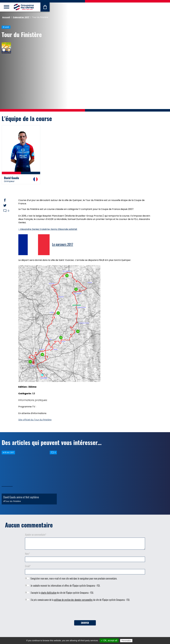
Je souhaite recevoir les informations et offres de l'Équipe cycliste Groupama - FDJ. (65, 586)
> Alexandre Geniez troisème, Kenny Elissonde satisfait (48, 229)
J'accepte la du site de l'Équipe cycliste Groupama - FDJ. (62, 593)
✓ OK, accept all (109, 640)
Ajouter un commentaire (36, 535)
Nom (27, 554)
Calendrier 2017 (21, 17)
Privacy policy (140, 641)
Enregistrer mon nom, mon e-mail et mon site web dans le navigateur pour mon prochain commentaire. (74, 578)
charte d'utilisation (49, 593)
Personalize (126, 641)
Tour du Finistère (22, 34)
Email (28, 566)
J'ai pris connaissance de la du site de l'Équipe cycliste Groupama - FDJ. (80, 600)
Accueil (6, 17)
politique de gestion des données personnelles (73, 600)
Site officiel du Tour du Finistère (35, 420)
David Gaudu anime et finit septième (21, 497)
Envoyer (85, 623)
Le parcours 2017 (63, 244)
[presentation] (85, 612)
